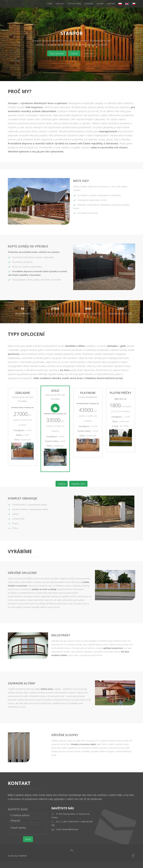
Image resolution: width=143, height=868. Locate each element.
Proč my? (60, 4)
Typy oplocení (74, 4)
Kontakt (111, 4)
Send (28, 839)
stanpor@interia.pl (70, 830)
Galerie (100, 4)
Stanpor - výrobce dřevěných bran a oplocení (14, 4)
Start (50, 4)
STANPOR (22, 856)
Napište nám (78, 484)
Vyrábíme (89, 4)
